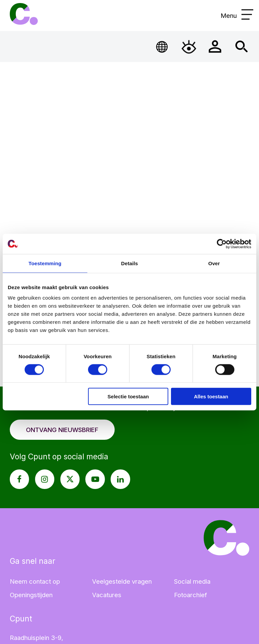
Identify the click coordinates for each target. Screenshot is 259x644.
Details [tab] (129, 263)
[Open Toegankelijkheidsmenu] (189, 47)
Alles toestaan (211, 396)
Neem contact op (35, 581)
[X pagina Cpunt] (70, 479)
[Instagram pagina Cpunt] (45, 479)
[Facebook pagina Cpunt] (20, 479)
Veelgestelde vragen (122, 581)
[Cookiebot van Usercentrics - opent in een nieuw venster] (222, 244)
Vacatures (107, 595)
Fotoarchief (191, 595)
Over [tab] (214, 263)
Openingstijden (31, 595)
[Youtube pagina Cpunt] (95, 479)
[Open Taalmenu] (162, 47)
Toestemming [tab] (45, 263)
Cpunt (24, 14)
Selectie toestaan (128, 396)
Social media (192, 581)
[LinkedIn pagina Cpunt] (120, 479)
